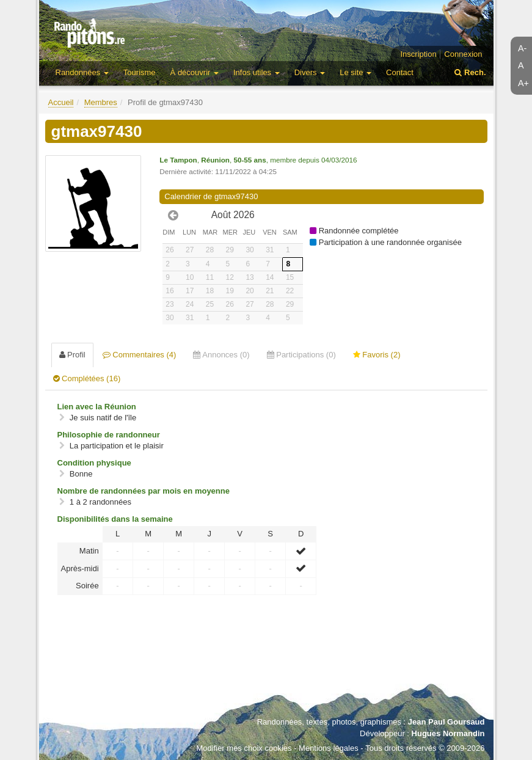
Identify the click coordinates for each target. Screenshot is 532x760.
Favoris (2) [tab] (377, 355)
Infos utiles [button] (257, 72)
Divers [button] (310, 72)
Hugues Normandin (448, 733)
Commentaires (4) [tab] (140, 355)
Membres (101, 102)
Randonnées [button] (82, 72)
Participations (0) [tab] (301, 355)
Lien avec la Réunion (97, 407)
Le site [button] (355, 72)
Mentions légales (329, 748)
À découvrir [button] (195, 72)
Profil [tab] (72, 355)
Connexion (463, 54)
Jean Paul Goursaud (446, 722)
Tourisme (140, 72)
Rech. (470, 72)
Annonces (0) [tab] (221, 355)
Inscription (418, 54)
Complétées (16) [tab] (87, 378)
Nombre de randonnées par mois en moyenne (144, 491)
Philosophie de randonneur (109, 435)
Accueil (61, 102)
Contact (400, 72)
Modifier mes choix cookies (244, 748)
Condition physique (94, 463)
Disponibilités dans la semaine (115, 519)
